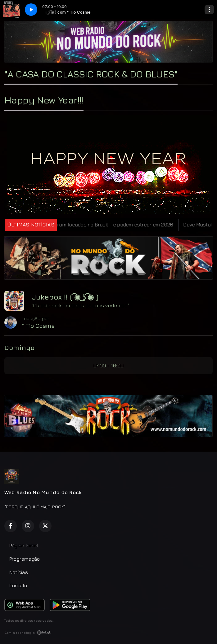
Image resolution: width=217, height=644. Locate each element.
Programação (25, 559)
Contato (18, 585)
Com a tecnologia (28, 633)
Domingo (20, 348)
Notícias (19, 572)
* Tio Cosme (38, 326)
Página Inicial (24, 545)
